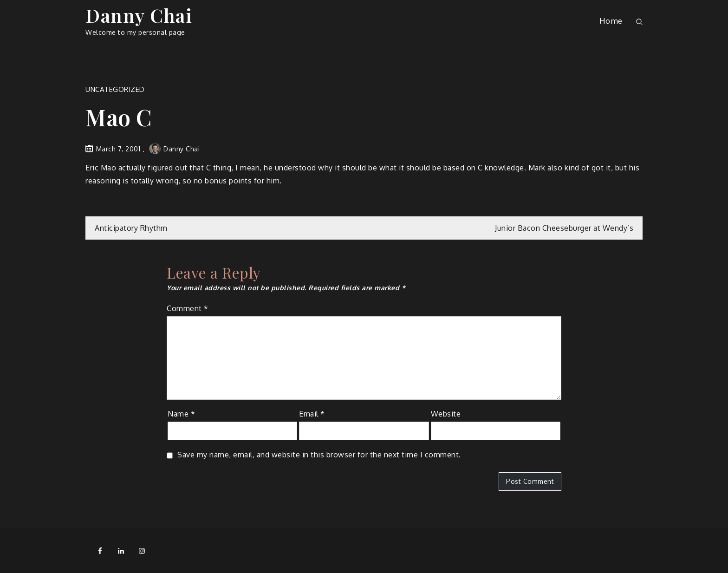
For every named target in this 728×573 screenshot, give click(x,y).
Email (312, 414)
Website (446, 414)
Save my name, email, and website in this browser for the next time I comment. (319, 455)
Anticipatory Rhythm (131, 228)
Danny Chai (139, 15)
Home (611, 21)
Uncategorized (115, 89)
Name (181, 414)
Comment (188, 308)
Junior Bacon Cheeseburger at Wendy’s (564, 228)
